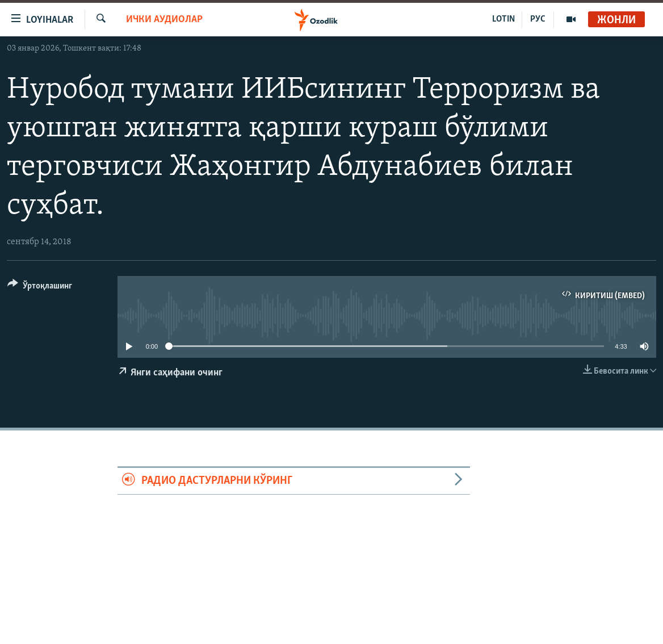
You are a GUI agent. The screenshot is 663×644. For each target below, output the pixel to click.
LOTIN (503, 19)
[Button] (40, 288)
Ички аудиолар (164, 20)
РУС (538, 19)
